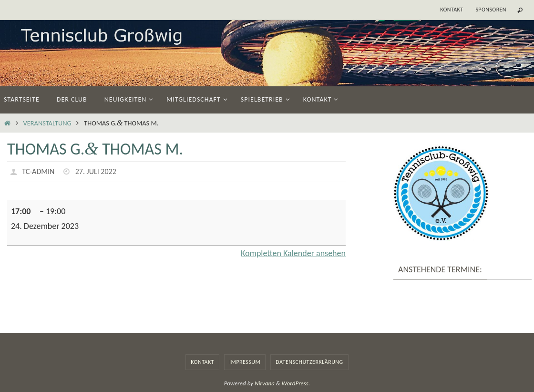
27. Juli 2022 (96, 171)
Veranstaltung (47, 123)
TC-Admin (38, 171)
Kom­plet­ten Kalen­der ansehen (293, 253)
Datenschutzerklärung (309, 362)
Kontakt (452, 10)
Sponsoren (491, 10)
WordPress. (296, 383)
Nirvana (265, 383)
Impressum (245, 362)
